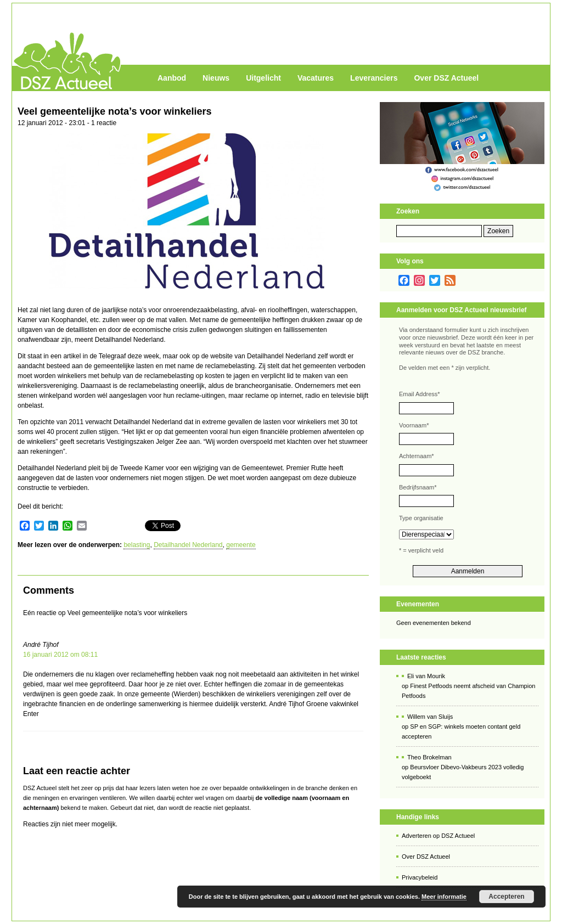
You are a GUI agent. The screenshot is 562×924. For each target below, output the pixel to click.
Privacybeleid (420, 877)
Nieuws (216, 78)
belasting (137, 545)
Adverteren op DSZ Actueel (438, 836)
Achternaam (417, 456)
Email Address (420, 394)
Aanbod (172, 78)
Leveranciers (374, 78)
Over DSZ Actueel (446, 78)
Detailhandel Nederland (188, 545)
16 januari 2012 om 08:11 (60, 655)
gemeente (241, 545)
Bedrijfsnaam (418, 487)
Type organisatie (421, 518)
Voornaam (414, 425)
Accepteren (506, 897)
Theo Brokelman (429, 757)
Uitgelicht (263, 78)
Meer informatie (444, 897)
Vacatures (316, 78)
